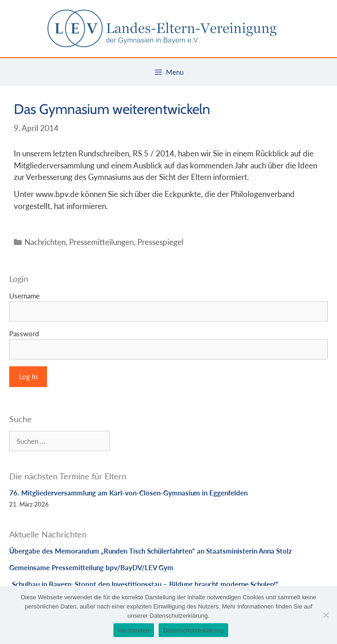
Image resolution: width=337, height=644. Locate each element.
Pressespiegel (160, 242)
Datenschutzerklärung (193, 630)
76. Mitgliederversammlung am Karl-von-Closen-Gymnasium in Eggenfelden (128, 493)
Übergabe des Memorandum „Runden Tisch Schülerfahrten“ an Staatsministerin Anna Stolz (151, 551)
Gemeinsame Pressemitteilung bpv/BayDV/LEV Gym (91, 567)
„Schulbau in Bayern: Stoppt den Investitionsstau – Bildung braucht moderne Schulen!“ (144, 584)
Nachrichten (45, 242)
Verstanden (134, 630)
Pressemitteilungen (101, 242)
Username (24, 296)
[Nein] (325, 615)
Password (24, 334)
